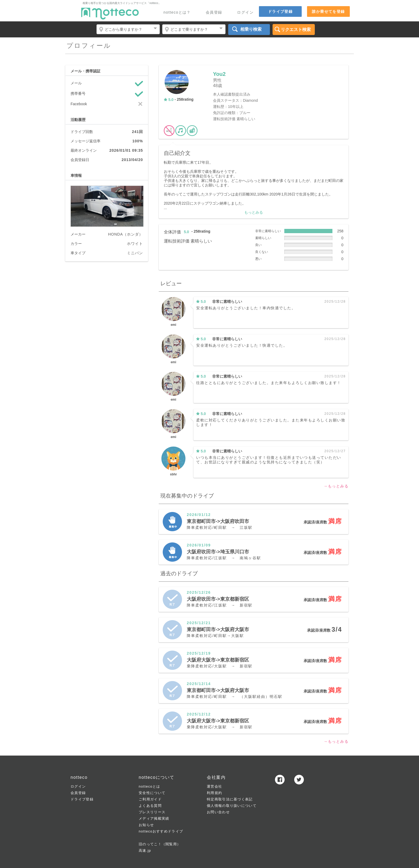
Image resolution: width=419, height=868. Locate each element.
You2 (219, 74)
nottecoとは (149, 786)
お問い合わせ (218, 812)
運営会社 (214, 786)
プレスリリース (152, 812)
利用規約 (214, 793)
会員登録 (214, 12)
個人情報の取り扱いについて (232, 806)
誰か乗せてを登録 (328, 11)
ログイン (245, 12)
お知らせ (146, 825)
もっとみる (254, 212)
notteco (110, 14)
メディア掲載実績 (154, 818)
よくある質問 (150, 806)
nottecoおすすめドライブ (161, 831)
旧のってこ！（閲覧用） (160, 844)
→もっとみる (336, 486)
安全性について (152, 793)
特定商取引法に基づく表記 (230, 799)
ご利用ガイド (150, 799)
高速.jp (145, 851)
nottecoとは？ (177, 12)
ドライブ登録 (280, 11)
